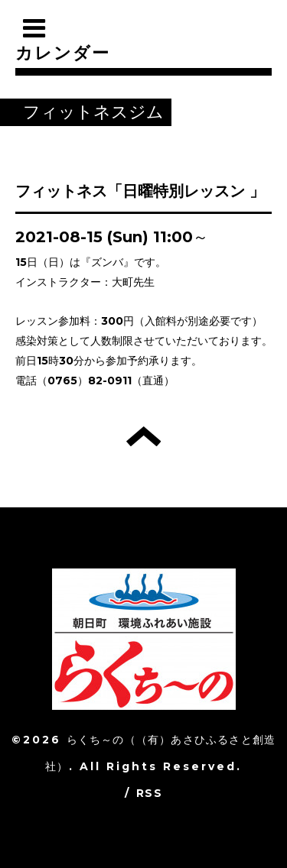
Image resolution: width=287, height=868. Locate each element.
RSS (149, 793)
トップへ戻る (143, 436)
